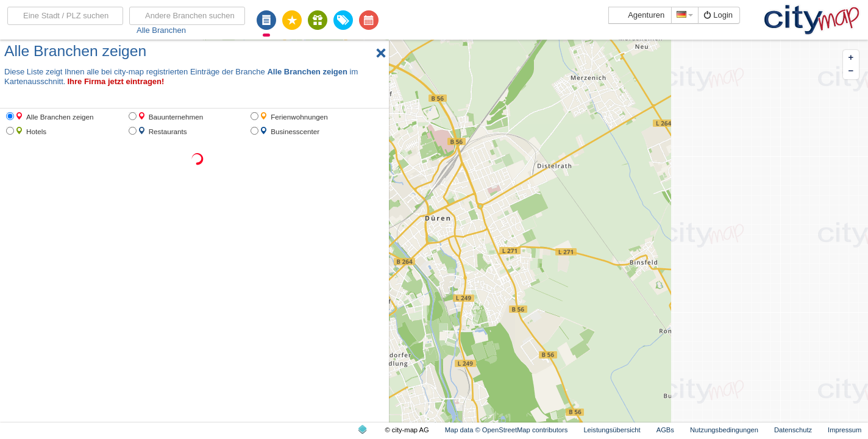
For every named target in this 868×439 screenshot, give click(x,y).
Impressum (845, 430)
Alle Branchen (161, 30)
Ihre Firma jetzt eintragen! (116, 81)
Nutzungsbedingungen (724, 430)
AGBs (665, 430)
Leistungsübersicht (612, 430)
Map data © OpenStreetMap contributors (507, 430)
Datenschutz (793, 430)
